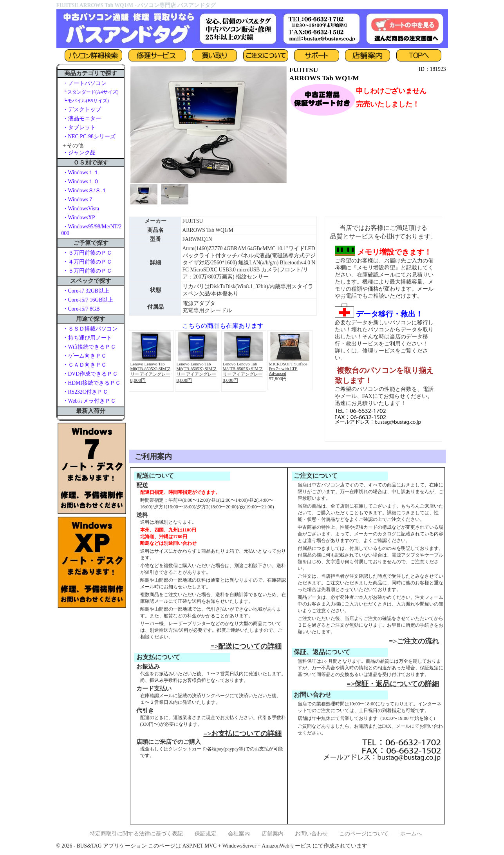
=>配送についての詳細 (246, 646)
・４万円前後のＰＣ (87, 262)
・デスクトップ (82, 109)
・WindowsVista (81, 209)
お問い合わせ (311, 834)
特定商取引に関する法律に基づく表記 (136, 834)
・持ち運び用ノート (87, 338)
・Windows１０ (81, 182)
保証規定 (206, 834)
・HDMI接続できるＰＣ (92, 383)
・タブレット (79, 127)
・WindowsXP (79, 218)
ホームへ (411, 834)
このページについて (364, 834)
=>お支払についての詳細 (242, 734)
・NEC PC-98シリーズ (89, 136)
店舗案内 (273, 834)
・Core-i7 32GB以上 (86, 291)
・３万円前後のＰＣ (87, 253)
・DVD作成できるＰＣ (90, 374)
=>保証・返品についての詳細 (393, 684)
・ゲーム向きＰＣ (85, 356)
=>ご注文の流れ (414, 641)
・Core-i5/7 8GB (81, 309)
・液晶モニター (82, 118)
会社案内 (239, 834)
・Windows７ (78, 200)
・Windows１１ (81, 173)
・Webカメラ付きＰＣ (89, 401)
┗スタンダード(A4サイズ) (91, 92)
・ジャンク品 (79, 153)
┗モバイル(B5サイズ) (86, 101)
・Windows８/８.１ (85, 191)
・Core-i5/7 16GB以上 (88, 300)
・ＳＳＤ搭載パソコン (90, 329)
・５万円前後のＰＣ (87, 271)
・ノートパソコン (85, 83)
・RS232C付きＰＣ (85, 392)
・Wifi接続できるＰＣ (89, 347)
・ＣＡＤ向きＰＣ (85, 365)
